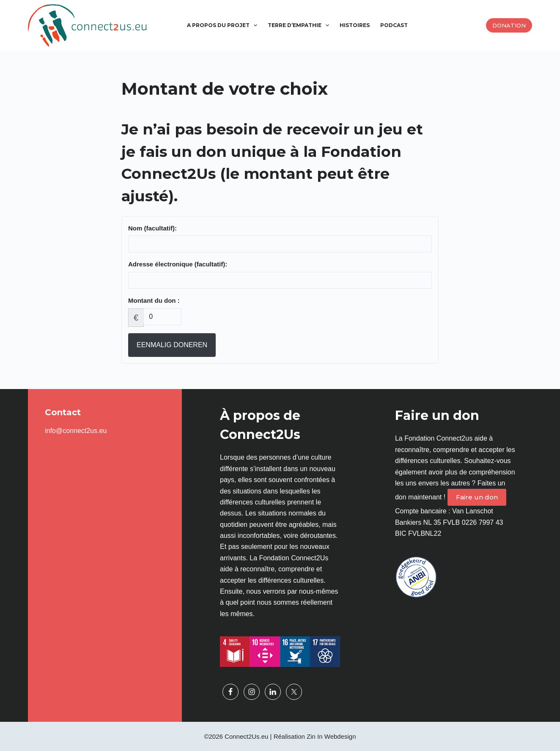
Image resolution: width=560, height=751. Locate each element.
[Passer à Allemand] (472, 25)
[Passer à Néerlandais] (419, 25)
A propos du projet (224, 25)
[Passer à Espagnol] (440, 25)
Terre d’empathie (300, 25)
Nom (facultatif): (152, 228)
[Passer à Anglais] (429, 25)
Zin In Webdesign (331, 736)
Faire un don (477, 497)
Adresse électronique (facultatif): (178, 264)
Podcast (394, 25)
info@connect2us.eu (76, 431)
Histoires (355, 25)
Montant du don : (154, 300)
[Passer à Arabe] (451, 25)
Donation (509, 25)
